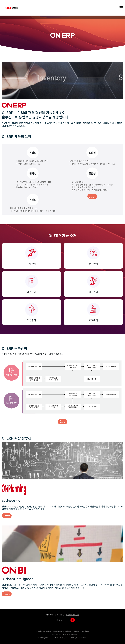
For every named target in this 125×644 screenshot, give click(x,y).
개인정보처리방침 (72, 615)
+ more (92, 196)
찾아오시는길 (59, 615)
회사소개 (49, 615)
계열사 (60, 620)
